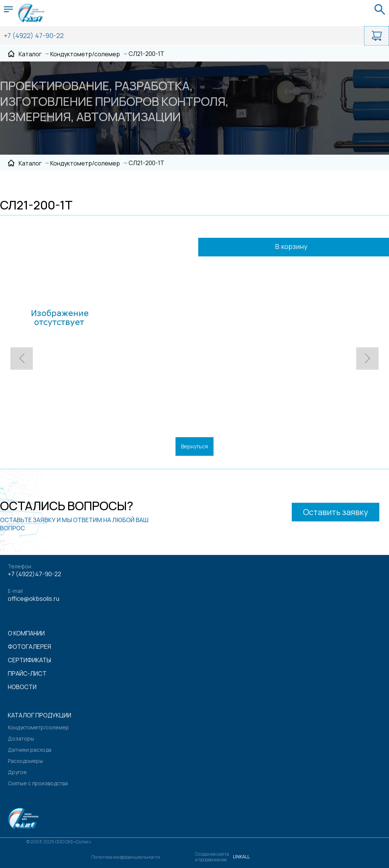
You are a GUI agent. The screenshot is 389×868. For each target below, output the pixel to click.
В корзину (301, 247)
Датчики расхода (30, 750)
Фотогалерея (29, 647)
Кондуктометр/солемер (38, 727)
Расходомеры (25, 761)
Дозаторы (21, 738)
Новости (22, 687)
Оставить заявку (336, 512)
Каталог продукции (39, 715)
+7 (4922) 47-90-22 (34, 35)
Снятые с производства (38, 783)
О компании (26, 633)
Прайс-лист (27, 673)
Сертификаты (29, 660)
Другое (17, 772)
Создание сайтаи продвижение (212, 857)
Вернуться (194, 446)
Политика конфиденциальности (126, 857)
